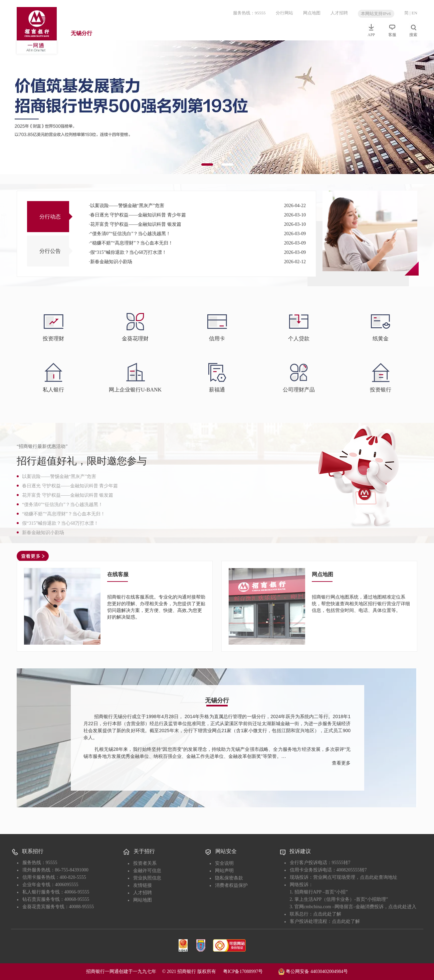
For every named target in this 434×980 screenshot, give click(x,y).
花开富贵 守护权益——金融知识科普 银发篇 (136, 224)
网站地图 (143, 900)
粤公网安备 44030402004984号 (313, 971)
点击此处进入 (402, 907)
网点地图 (312, 13)
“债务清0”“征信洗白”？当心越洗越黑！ (131, 234)
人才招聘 (339, 13)
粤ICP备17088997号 (250, 971)
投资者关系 (145, 863)
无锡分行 (81, 33)
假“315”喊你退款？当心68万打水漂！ (128, 252)
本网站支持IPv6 (376, 14)
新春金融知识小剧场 (111, 262)
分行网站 (284, 13)
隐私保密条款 (229, 878)
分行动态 (50, 217)
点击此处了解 (327, 914)
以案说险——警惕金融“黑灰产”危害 (127, 206)
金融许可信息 (147, 871)
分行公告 (50, 251)
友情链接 (143, 885)
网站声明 (224, 871)
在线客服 (118, 574)
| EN (413, 13)
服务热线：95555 (249, 13)
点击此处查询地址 (379, 877)
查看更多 (341, 763)
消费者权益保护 (231, 885)
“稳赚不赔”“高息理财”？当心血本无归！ (132, 243)
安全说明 (224, 863)
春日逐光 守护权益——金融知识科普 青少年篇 (138, 215)
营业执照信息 (147, 878)
